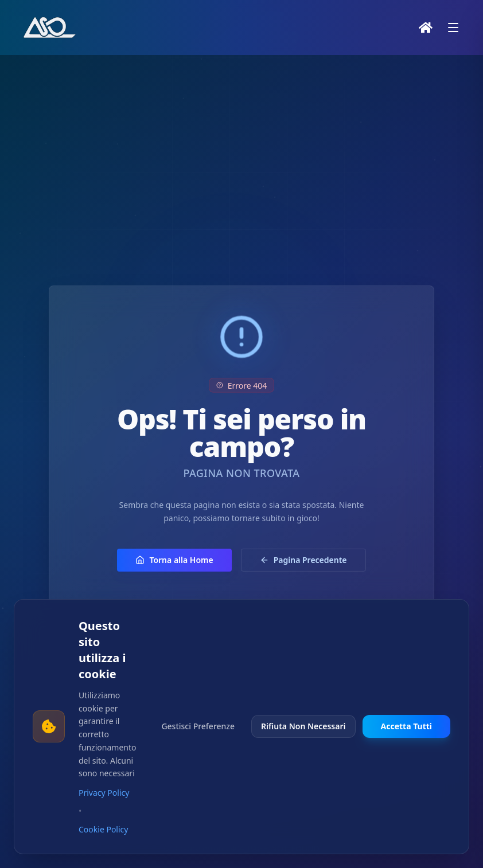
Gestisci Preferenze (198, 726)
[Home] (426, 28)
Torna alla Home (174, 572)
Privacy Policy (104, 793)
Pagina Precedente (303, 572)
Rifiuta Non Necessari (303, 726)
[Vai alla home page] (50, 28)
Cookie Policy (103, 829)
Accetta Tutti (407, 726)
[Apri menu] (453, 28)
